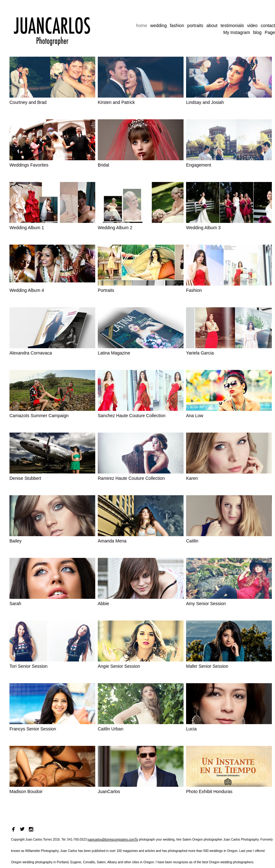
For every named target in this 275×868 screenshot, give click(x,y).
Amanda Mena (112, 541)
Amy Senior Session (206, 604)
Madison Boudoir (26, 791)
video (252, 26)
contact (268, 26)
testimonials (232, 26)
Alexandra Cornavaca (31, 353)
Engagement (199, 165)
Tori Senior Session (29, 666)
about (212, 26)
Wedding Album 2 (115, 228)
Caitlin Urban (111, 729)
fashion (177, 26)
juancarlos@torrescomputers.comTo (113, 840)
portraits (195, 26)
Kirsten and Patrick (116, 102)
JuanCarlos (109, 791)
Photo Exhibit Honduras (209, 791)
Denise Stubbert (25, 478)
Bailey (15, 541)
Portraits (106, 290)
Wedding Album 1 (27, 228)
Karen (192, 478)
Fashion (194, 290)
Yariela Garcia (200, 353)
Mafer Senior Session (207, 666)
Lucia (191, 729)
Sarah (15, 604)
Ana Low (195, 416)
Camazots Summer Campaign (39, 416)
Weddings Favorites (29, 165)
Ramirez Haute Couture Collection (131, 478)
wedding (159, 26)
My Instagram (237, 32)
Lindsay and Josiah (205, 102)
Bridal (103, 165)
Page (270, 32)
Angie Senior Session (119, 666)
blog (257, 32)
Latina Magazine (114, 353)
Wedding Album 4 (27, 290)
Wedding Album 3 (203, 228)
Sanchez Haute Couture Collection (132, 416)
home (142, 26)
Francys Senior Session (33, 729)
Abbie (103, 604)
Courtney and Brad (28, 102)
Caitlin (192, 541)
